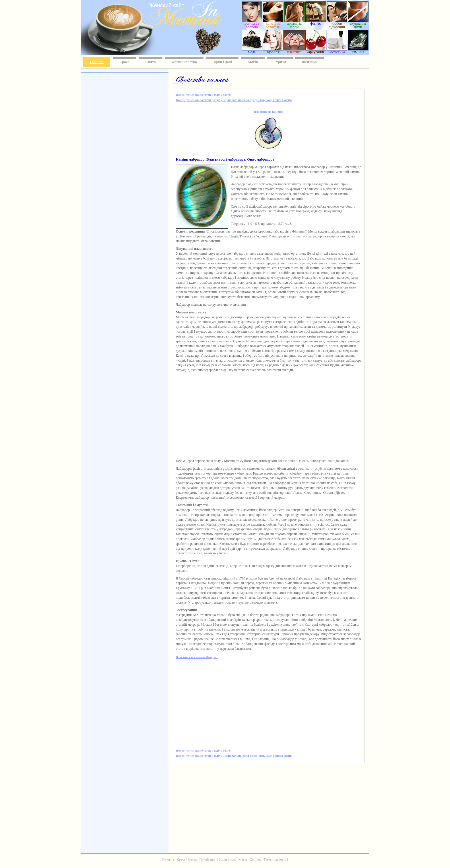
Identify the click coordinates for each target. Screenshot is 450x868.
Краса (125, 62)
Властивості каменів (269, 112)
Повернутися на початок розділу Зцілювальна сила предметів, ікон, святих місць (234, 100)
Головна (97, 62)
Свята (151, 62)
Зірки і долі (222, 62)
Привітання (208, 859)
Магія (253, 62)
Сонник (255, 859)
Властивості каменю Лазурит (197, 657)
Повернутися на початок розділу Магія (204, 95)
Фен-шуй (310, 62)
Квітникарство (184, 62)
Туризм (280, 62)
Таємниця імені (275, 859)
